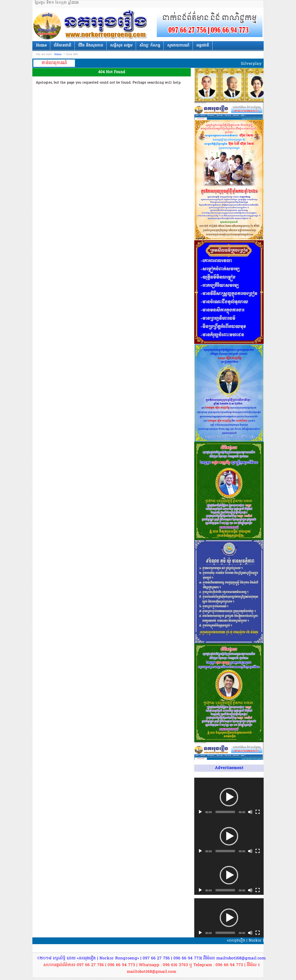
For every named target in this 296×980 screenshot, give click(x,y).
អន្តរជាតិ (203, 46)
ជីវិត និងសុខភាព (91, 46)
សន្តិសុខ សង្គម (121, 46)
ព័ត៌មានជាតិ (62, 46)
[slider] (225, 812)
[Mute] (250, 812)
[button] (229, 797)
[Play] (200, 812)
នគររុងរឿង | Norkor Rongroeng (93, 25)
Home (41, 46)
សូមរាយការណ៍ (178, 46)
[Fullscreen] (258, 812)
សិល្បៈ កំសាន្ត (150, 46)
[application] (229, 797)
